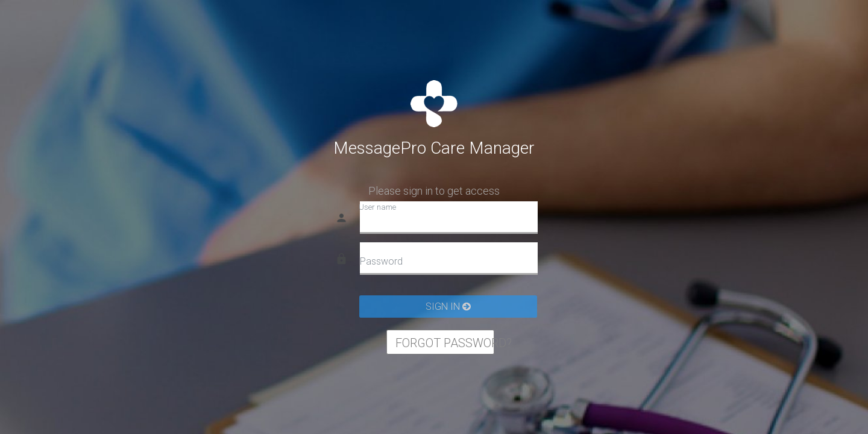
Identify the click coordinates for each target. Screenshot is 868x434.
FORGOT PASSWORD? (445, 343)
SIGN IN (448, 307)
